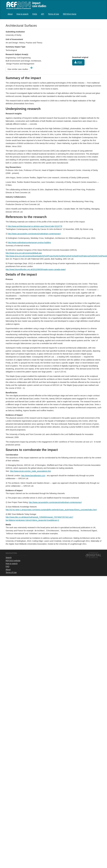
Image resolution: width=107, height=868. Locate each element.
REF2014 (26, 5)
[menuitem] (10, 14)
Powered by (94, 553)
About (10, 14)
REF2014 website (13, 561)
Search (9, 558)
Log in (99, 13)
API (43, 14)
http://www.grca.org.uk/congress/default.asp (24, 253)
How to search (22, 14)
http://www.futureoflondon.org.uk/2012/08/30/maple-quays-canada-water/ (36, 269)
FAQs (35, 14)
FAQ (8, 566)
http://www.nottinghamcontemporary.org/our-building (29, 242)
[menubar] (42, 14)
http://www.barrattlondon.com (33, 476)
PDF (78, 62)
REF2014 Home (70, 14)
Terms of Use (53, 14)
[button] (32, 68)
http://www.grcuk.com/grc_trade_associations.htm (30, 471)
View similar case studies (18, 69)
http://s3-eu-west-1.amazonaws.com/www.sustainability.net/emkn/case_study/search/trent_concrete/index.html (51, 510)
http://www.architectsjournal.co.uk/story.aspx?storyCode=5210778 (35, 226)
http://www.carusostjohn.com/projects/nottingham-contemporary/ (34, 234)
